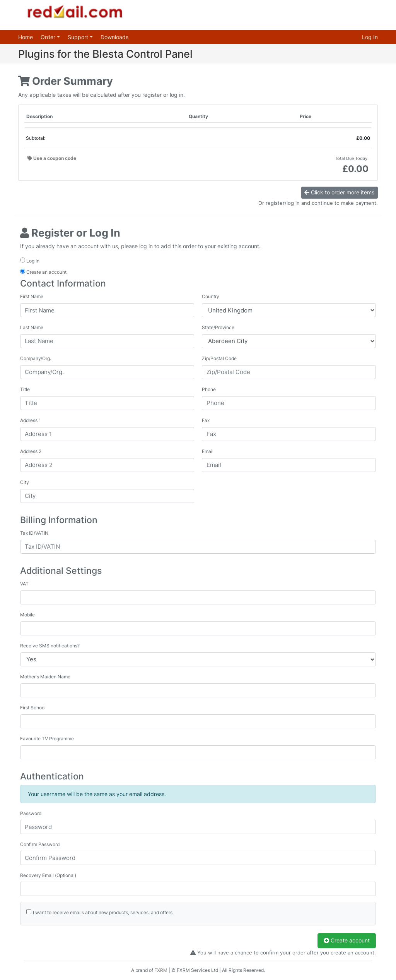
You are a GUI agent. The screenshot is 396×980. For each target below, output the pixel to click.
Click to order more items (339, 192)
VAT (24, 584)
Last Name (32, 327)
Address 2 (31, 451)
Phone (209, 389)
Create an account (43, 272)
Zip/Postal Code (219, 358)
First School (33, 708)
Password (31, 813)
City (25, 482)
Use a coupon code (52, 158)
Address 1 (31, 420)
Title (25, 389)
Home (26, 37)
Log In (370, 37)
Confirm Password (40, 844)
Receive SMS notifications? (50, 646)
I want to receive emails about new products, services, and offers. (103, 912)
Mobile (27, 615)
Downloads (114, 37)
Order (49, 37)
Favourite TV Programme (47, 739)
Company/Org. (36, 358)
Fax (206, 420)
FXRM (161, 970)
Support (79, 37)
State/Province (218, 327)
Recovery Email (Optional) (48, 875)
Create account (347, 940)
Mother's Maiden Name (45, 677)
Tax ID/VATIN (34, 533)
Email (208, 451)
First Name (32, 296)
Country (211, 296)
